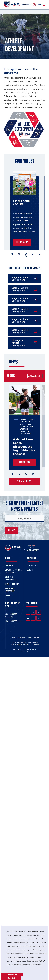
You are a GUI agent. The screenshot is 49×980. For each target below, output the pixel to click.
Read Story (24, 462)
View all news (24, 482)
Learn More (22, 243)
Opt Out (11, 978)
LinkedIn (33, 618)
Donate (30, 570)
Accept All (12, 974)
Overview (9, 566)
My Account (29, 5)
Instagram (39, 612)
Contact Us (32, 566)
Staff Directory (12, 584)
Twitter (33, 612)
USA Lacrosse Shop (13, 621)
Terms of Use (30, 650)
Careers (9, 595)
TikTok (38, 618)
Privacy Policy (18, 650)
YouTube (28, 618)
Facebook (28, 612)
